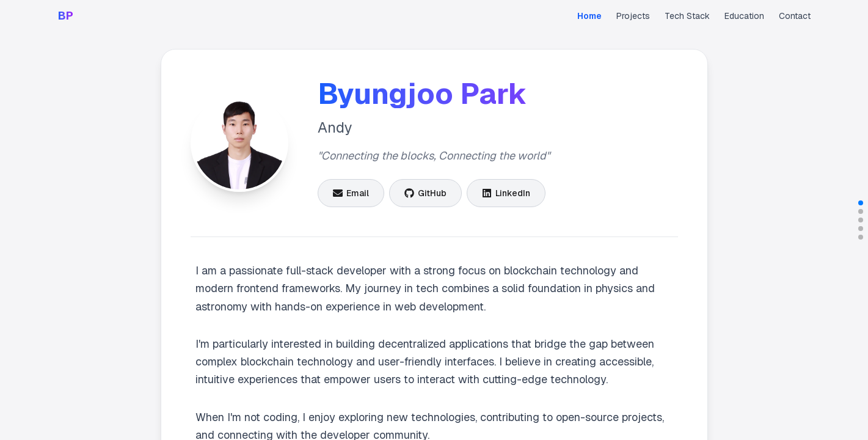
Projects (633, 16)
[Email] (351, 193)
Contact (795, 16)
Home (589, 16)
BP (66, 16)
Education (744, 16)
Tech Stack (687, 16)
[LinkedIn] (506, 193)
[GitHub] (425, 193)
